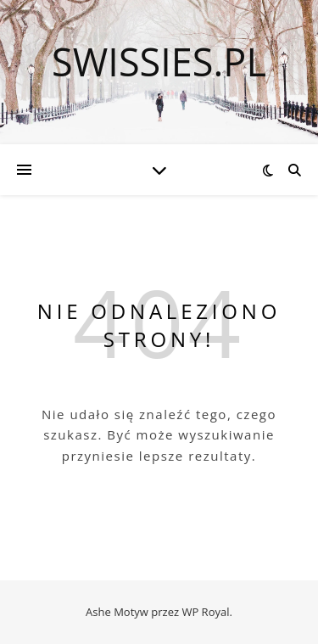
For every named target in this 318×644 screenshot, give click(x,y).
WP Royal (205, 612)
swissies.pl (159, 62)
